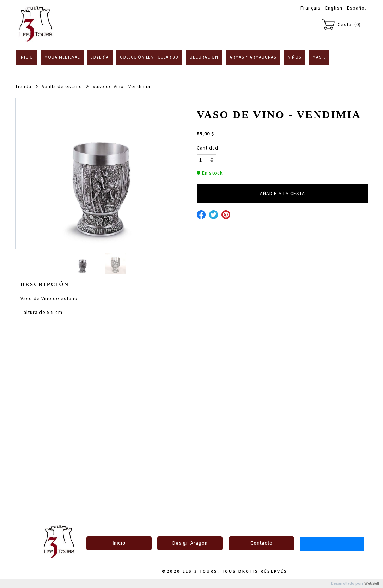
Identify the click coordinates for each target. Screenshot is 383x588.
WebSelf (372, 584)
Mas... (319, 57)
